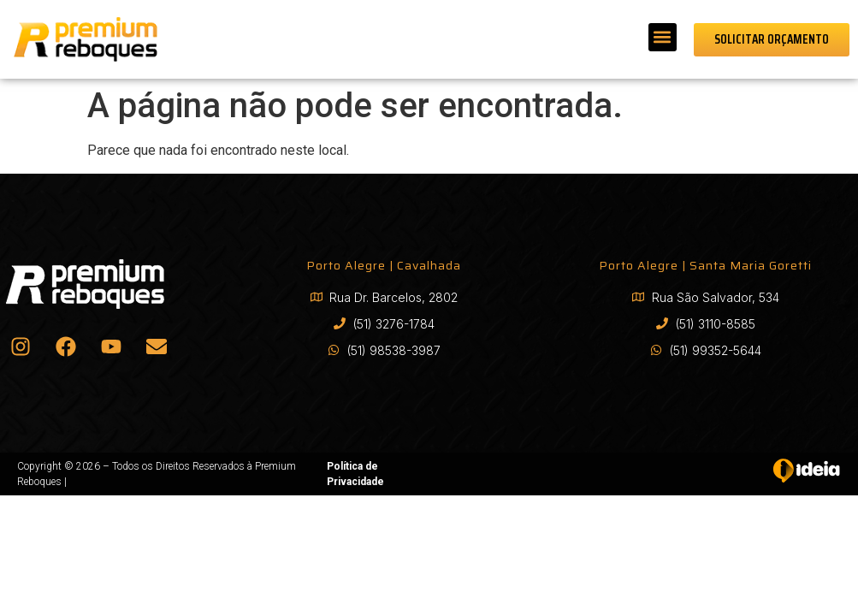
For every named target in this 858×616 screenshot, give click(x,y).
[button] (663, 37)
